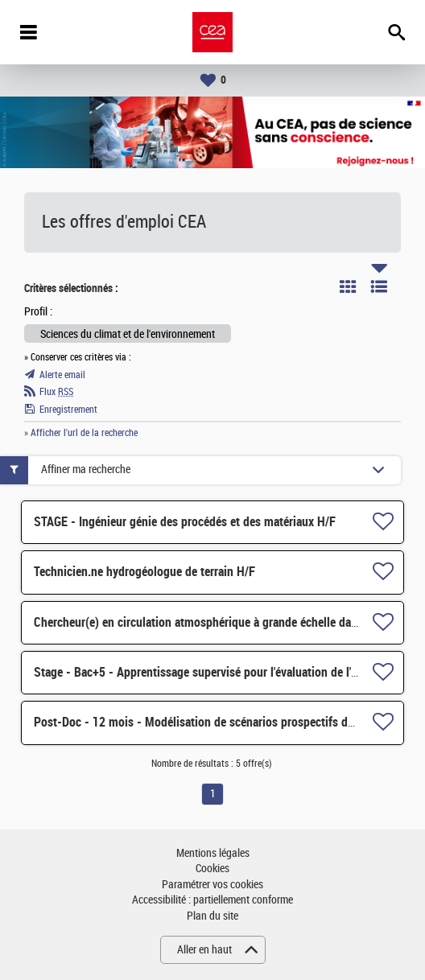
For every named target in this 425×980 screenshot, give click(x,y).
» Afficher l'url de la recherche (81, 433)
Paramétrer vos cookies (212, 885)
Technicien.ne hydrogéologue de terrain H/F (144, 572)
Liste (379, 286)
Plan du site (212, 916)
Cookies (212, 869)
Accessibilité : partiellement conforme (212, 900)
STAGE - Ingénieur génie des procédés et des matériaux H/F (185, 522)
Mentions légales (213, 853)
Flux (56, 392)
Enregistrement (68, 410)
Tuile (348, 286)
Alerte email (62, 375)
